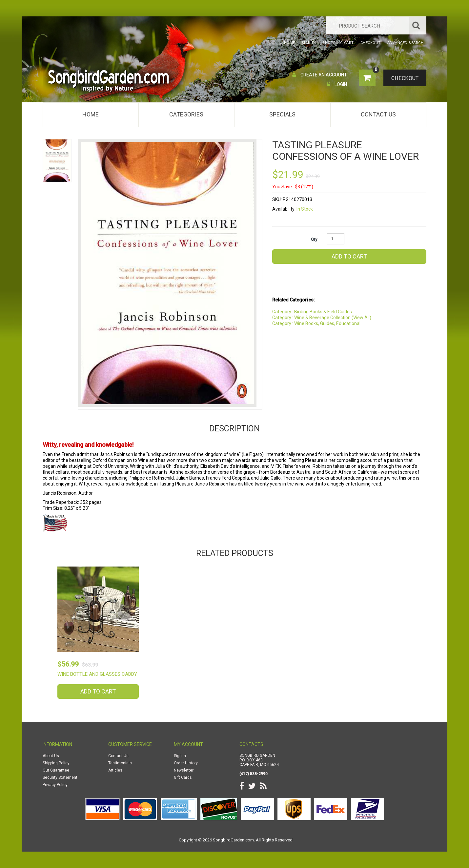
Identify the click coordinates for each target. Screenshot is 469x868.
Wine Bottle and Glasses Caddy (97, 674)
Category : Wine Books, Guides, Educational (316, 323)
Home (91, 114)
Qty (314, 239)
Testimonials (120, 763)
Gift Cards (183, 777)
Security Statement (60, 777)
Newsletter (184, 770)
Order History (186, 763)
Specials (282, 114)
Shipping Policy (56, 763)
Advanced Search (406, 43)
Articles (115, 770)
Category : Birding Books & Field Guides (312, 312)
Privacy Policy (55, 785)
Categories (186, 114)
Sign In (180, 756)
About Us (51, 756)
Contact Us (378, 114)
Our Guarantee (56, 770)
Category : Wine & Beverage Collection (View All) (322, 318)
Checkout (404, 78)
